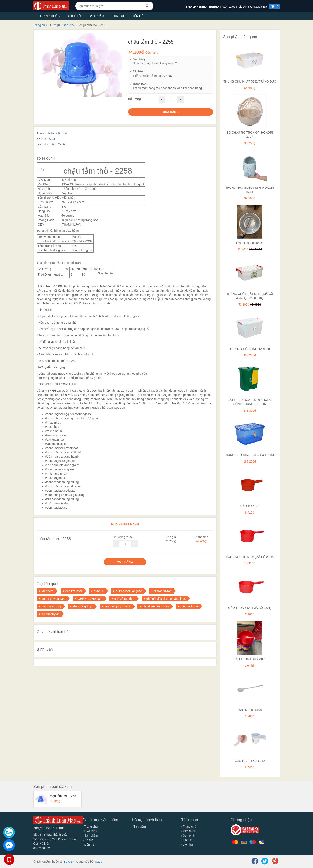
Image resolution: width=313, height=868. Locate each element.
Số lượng (135, 99)
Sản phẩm (98, 16)
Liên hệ (137, 16)
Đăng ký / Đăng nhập (254, 7)
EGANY (69, 862)
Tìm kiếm (139, 827)
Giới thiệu (75, 16)
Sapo (98, 862)
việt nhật (61, 133)
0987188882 (209, 7)
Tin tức (119, 16)
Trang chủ (50, 16)
